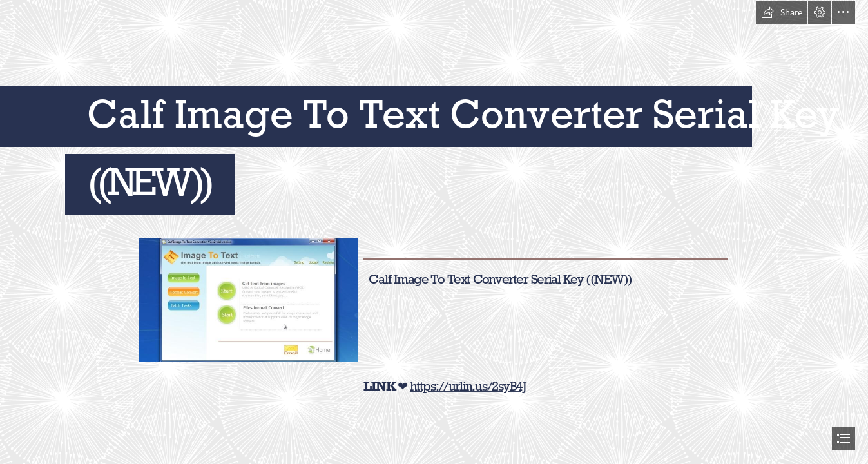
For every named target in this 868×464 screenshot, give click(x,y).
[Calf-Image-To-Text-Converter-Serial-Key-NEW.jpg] (248, 300)
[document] (434, 232)
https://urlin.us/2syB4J (468, 386)
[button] (782, 12)
